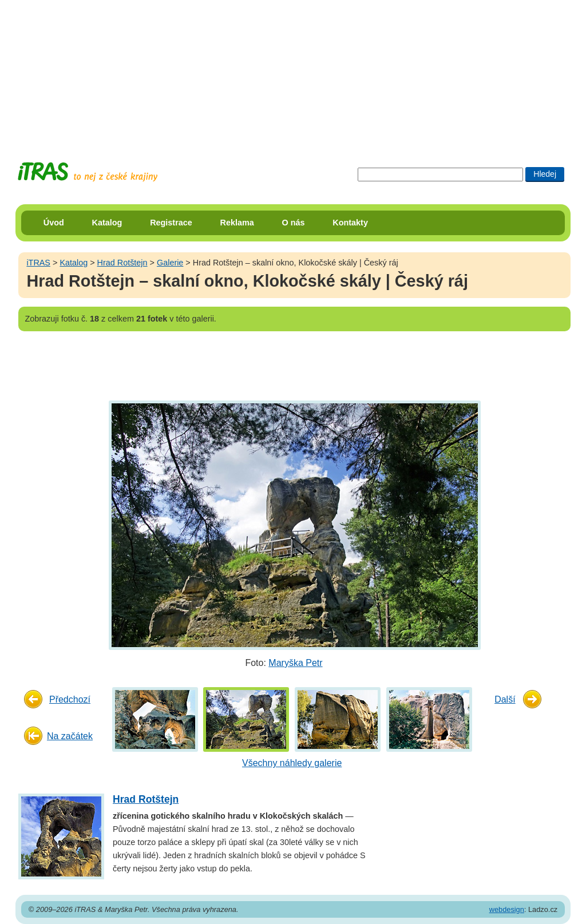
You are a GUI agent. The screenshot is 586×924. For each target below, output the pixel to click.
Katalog (107, 223)
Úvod (54, 223)
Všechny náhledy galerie (292, 763)
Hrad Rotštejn (122, 263)
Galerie (170, 263)
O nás (294, 223)
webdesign (507, 909)
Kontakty (350, 223)
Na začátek (70, 736)
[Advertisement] (293, 72)
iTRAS (38, 263)
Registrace (171, 223)
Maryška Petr (295, 663)
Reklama (237, 223)
